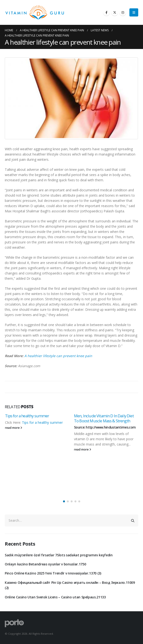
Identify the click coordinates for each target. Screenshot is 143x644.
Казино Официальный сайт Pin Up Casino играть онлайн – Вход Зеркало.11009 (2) (70, 585)
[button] (64, 501)
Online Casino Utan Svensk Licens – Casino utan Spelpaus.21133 (55, 597)
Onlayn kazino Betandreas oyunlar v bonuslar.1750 (45, 564)
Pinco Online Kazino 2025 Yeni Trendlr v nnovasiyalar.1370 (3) (53, 573)
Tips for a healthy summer (27, 416)
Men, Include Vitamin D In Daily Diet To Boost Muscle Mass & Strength (104, 418)
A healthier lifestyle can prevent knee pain (58, 356)
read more (14, 428)
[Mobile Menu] (134, 12)
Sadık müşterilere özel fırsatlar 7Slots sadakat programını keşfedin (59, 555)
